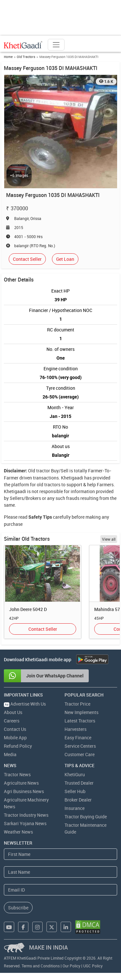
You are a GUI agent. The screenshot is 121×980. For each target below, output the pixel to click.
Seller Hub (75, 791)
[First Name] (60, 854)
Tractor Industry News (26, 815)
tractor (43, 471)
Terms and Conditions (41, 966)
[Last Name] (60, 872)
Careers (12, 721)
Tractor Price (77, 704)
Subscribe (18, 908)
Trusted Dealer (79, 783)
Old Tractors (26, 57)
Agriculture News (21, 783)
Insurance (75, 808)
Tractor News (17, 774)
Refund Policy (18, 746)
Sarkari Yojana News (25, 823)
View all (109, 539)
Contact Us (15, 729)
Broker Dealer (78, 800)
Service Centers (80, 746)
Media (10, 754)
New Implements (81, 712)
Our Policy (71, 966)
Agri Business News (24, 791)
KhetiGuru (75, 774)
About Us (13, 712)
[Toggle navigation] (56, 45)
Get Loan (65, 259)
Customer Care (80, 754)
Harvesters (76, 729)
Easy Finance (78, 738)
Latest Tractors (80, 721)
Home (8, 57)
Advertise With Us (25, 704)
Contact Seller (27, 259)
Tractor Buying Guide (86, 817)
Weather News (18, 832)
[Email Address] (60, 890)
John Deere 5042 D (28, 609)
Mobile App (15, 738)
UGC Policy (93, 966)
